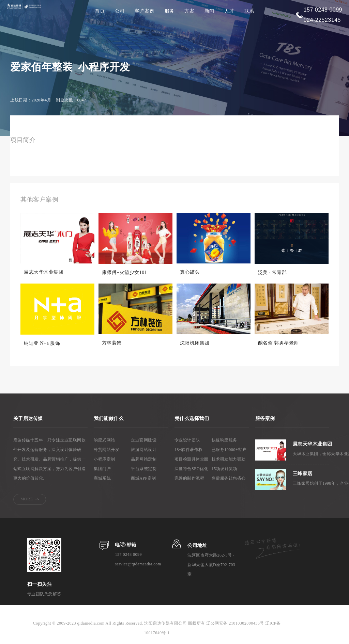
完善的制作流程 (189, 479)
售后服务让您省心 (229, 479)
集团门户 (102, 469)
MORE (27, 499)
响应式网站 (104, 440)
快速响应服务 (224, 440)
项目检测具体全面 (192, 460)
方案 (189, 11)
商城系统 (102, 479)
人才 (229, 11)
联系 (249, 11)
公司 (120, 11)
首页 (100, 11)
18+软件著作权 (189, 450)
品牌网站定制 (144, 460)
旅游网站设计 (144, 450)
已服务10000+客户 (229, 450)
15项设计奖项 (225, 469)
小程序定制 (104, 460)
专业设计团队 (187, 440)
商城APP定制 (143, 479)
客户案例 (145, 11)
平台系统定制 (144, 469)
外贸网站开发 (107, 450)
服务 (170, 11)
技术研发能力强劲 (229, 460)
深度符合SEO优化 (191, 469)
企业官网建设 (144, 440)
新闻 (209, 11)
